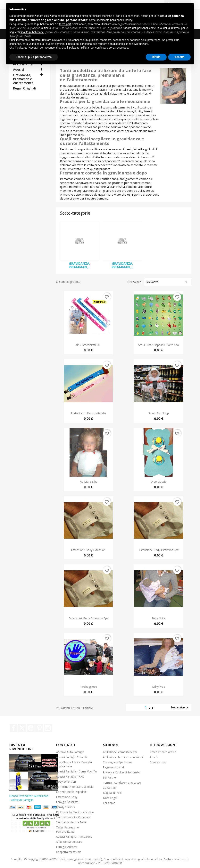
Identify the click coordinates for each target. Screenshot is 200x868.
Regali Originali (24, 88)
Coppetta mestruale (69, 852)
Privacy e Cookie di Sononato (121, 772)
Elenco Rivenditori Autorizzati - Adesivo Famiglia (29, 798)
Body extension (66, 782)
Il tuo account (163, 745)
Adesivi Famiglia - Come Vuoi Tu (76, 771)
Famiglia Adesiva (67, 847)
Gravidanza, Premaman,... (79, 265)
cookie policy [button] (125, 20)
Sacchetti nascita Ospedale (73, 817)
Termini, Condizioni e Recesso (122, 783)
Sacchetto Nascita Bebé (71, 822)
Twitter (22, 728)
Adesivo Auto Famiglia (70, 752)
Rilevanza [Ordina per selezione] (167, 282)
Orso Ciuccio (159, 482)
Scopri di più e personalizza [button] (34, 57)
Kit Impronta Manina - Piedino (75, 812)
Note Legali (110, 798)
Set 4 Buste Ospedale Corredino (159, 345)
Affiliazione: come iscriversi (120, 752)
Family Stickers (65, 807)
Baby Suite (159, 618)
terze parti (65, 24)
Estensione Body (67, 797)
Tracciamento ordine (163, 752)
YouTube (31, 728)
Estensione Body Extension (88, 550)
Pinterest (39, 728)
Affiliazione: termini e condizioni (123, 757)
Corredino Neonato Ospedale (75, 787)
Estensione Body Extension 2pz (159, 550)
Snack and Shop (159, 413)
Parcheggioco (88, 687)
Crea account (158, 762)
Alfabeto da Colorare (69, 842)
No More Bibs (88, 482)
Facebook (13, 728)
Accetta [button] (179, 57)
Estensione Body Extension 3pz (88, 618)
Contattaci (109, 788)
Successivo (180, 708)
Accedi (154, 757)
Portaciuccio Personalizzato (88, 413)
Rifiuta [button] (156, 57)
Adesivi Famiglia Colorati (71, 757)
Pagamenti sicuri (113, 767)
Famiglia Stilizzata (67, 802)
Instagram (48, 728)
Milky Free (159, 687)
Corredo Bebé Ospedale (71, 792)
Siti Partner (110, 777)
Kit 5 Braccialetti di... (88, 345)
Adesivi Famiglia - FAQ (70, 776)
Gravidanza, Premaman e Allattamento (23, 79)
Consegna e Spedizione (118, 762)
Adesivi (19, 70)
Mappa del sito (112, 793)
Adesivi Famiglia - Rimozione (74, 837)
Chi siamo (109, 803)
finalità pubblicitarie (32, 32)
